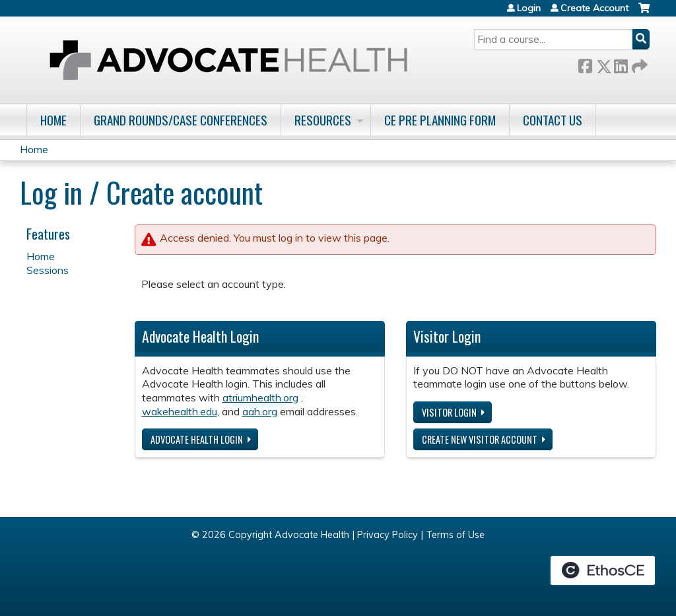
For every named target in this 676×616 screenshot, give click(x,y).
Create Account (594, 8)
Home (53, 120)
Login (529, 8)
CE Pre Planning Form (440, 120)
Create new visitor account (480, 439)
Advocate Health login (197, 439)
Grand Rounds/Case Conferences (181, 120)
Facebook (585, 64)
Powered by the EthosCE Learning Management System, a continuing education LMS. (603, 570)
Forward (638, 64)
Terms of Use (455, 535)
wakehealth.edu (180, 411)
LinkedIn (621, 64)
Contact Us (553, 120)
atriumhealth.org (260, 397)
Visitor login (449, 412)
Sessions (48, 270)
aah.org (260, 411)
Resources (323, 120)
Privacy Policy (388, 535)
